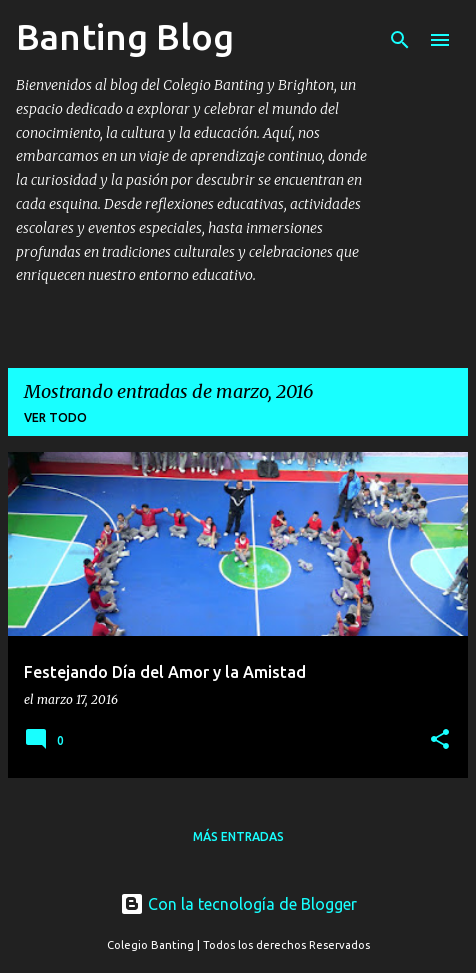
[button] (440, 740)
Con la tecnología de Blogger (238, 904)
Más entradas (238, 836)
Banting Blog (125, 36)
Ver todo (55, 417)
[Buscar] (400, 40)
